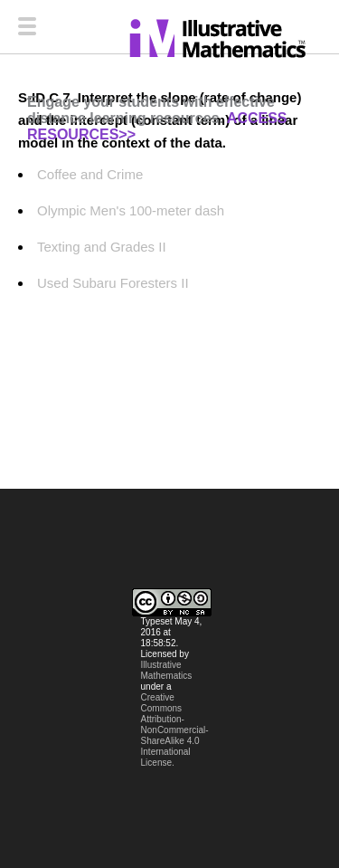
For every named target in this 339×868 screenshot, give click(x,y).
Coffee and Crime (90, 174)
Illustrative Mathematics (167, 670)
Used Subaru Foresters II (113, 283)
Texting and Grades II (102, 247)
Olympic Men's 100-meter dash (131, 210)
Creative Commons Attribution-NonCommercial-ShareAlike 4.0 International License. (175, 730)
